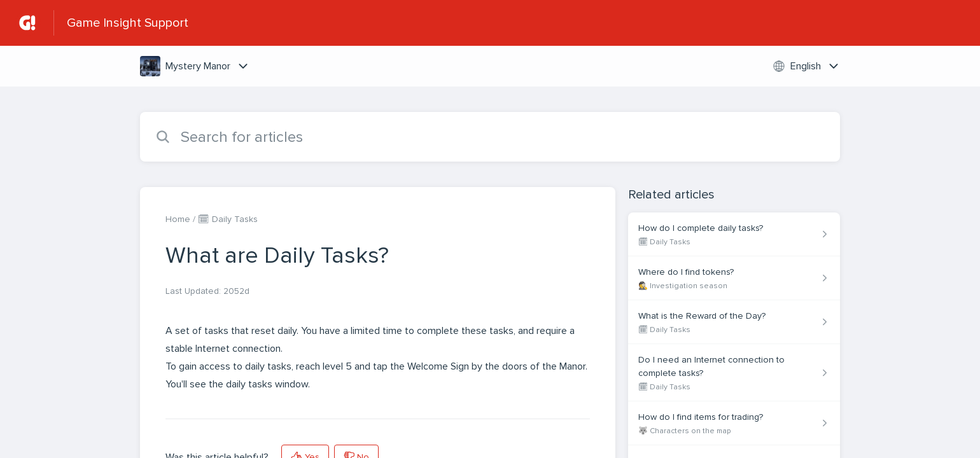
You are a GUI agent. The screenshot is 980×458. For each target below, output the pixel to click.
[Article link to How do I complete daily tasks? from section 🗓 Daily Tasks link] (734, 234)
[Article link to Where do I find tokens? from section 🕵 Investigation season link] (734, 278)
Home (178, 219)
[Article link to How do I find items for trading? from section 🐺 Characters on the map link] (734, 423)
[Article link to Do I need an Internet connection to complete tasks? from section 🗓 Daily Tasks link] (734, 373)
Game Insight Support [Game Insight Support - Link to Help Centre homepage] (128, 23)
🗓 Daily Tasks (228, 219)
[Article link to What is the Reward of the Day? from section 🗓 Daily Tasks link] (734, 322)
